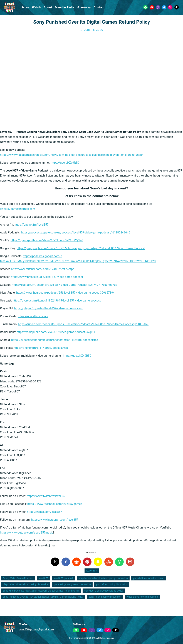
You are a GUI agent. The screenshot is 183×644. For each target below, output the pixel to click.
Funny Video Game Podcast (18, 578)
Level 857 (92, 571)
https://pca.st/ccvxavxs (33, 316)
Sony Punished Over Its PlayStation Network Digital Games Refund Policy (43, 597)
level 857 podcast (63, 578)
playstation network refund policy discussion (103, 578)
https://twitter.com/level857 (44, 512)
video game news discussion (142, 597)
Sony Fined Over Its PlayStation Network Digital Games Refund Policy (41, 591)
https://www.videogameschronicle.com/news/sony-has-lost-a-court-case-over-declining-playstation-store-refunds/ (71, 155)
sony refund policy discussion (105, 597)
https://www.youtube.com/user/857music (27, 533)
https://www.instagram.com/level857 (55, 520)
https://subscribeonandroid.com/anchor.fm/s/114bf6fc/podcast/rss (55, 340)
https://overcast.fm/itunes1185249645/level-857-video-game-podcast (57, 301)
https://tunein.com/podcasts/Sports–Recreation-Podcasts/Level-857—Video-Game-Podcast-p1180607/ (83, 324)
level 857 (44, 578)
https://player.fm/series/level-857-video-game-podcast (48, 308)
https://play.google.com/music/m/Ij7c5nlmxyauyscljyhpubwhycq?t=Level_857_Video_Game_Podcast (81, 248)
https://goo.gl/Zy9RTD (65, 163)
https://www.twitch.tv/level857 (46, 496)
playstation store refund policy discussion (26, 584)
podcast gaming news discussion (72, 584)
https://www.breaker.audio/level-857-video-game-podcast (47, 277)
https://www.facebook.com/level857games (55, 504)
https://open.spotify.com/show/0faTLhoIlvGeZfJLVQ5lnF (47, 240)
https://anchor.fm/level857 (31, 225)
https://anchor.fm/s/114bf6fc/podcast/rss (41, 348)
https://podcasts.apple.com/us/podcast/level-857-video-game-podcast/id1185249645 (76, 232)
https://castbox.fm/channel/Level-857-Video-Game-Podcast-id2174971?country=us (64, 285)
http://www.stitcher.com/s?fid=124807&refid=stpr (42, 269)
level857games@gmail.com (18, 209)
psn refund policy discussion (112, 584)
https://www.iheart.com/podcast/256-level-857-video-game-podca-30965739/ (65, 293)
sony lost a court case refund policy (104, 591)
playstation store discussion (149, 578)
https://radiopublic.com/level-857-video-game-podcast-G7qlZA (56, 332)
